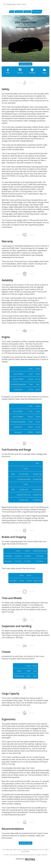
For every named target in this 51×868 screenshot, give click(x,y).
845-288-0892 (25, 851)
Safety (8, 71)
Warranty (20, 71)
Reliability (32, 71)
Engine (44, 71)
